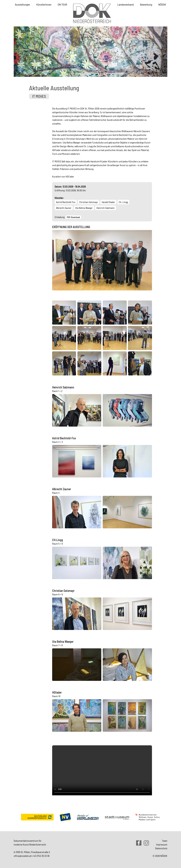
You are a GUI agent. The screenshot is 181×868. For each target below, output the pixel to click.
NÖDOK (162, 4)
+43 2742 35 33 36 (41, 856)
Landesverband (126, 4)
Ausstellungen (22, 4)
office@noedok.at (22, 856)
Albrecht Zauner (64, 208)
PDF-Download (73, 217)
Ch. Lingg (123, 202)
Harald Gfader (108, 202)
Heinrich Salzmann (106, 208)
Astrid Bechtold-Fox (66, 202)
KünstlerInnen (44, 4)
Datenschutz (161, 848)
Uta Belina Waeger (84, 208)
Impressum (162, 844)
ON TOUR (62, 4)
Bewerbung (146, 4)
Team (165, 841)
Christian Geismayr (89, 202)
